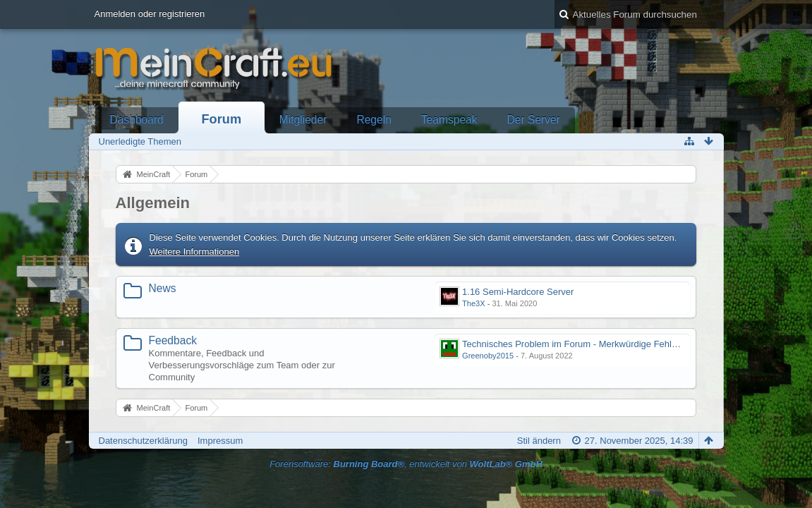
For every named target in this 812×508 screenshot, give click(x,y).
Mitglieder (303, 120)
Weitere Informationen (195, 252)
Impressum (220, 441)
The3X (474, 303)
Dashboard (137, 120)
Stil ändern (539, 441)
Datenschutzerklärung (143, 441)
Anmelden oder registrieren (150, 14)
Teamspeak (449, 120)
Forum (222, 119)
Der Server (534, 120)
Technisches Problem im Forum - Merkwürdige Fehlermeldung (588, 344)
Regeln (374, 120)
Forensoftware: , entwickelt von (406, 464)
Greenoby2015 (488, 356)
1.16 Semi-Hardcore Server (518, 292)
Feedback (173, 340)
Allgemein (153, 203)
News (163, 288)
